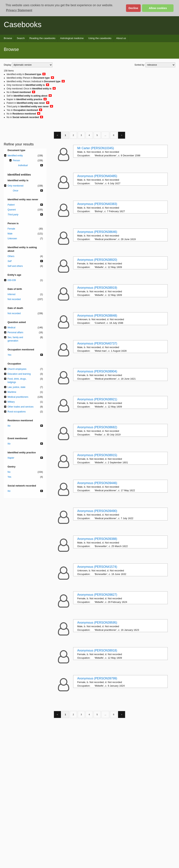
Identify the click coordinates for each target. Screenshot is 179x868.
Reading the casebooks (42, 38)
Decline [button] (133, 8)
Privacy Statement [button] (19, 10)
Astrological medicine (72, 38)
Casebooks (23, 25)
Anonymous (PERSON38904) (97, 371)
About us (121, 38)
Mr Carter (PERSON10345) (96, 148)
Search (21, 38)
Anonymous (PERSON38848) (97, 316)
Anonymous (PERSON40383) (97, 204)
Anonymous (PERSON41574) (97, 567)
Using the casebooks (100, 38)
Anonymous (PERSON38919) (97, 288)
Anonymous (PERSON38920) (97, 260)
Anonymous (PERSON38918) (97, 650)
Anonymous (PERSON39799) (97, 678)
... (105, 135)
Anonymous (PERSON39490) (97, 511)
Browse (8, 38)
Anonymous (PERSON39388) (97, 539)
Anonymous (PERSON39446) (97, 483)
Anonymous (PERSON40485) (97, 176)
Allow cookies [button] (158, 8)
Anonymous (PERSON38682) (97, 427)
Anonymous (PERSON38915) (97, 455)
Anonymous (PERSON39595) (97, 623)
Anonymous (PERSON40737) (97, 343)
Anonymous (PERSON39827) (97, 595)
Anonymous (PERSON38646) (97, 232)
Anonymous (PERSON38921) (97, 399)
